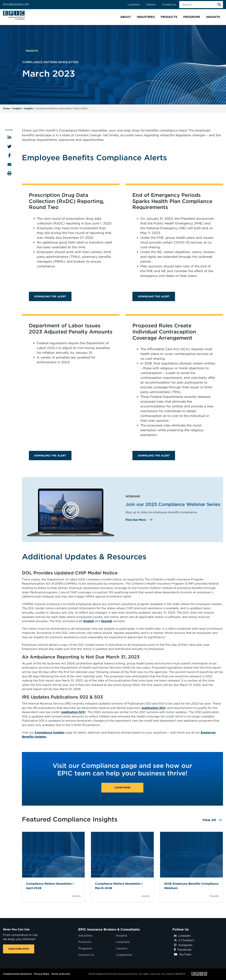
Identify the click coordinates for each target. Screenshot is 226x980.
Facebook (183, 950)
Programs (85, 948)
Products (85, 942)
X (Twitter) (184, 940)
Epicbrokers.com (16, 4)
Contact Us (169, 4)
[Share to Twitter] (9, 146)
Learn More (122, 788)
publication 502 (154, 708)
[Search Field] (201, 5)
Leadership (124, 955)
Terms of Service (61, 974)
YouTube (183, 954)
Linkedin (182, 936)
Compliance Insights (49, 732)
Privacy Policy (42, 974)
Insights (17, 108)
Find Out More (136, 520)
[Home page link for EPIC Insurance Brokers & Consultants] (14, 15)
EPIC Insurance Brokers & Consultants (109, 929)
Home (6, 108)
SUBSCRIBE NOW (19, 949)
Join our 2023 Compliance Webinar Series (173, 504)
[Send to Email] (9, 164)
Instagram (183, 945)
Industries (85, 935)
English (89, 621)
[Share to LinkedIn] (9, 137)
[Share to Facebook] (9, 155)
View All (209, 820)
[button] (126, 17)
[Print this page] (9, 173)
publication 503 (73, 712)
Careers (151, 4)
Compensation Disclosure (17, 974)
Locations (134, 4)
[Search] (219, 5)
